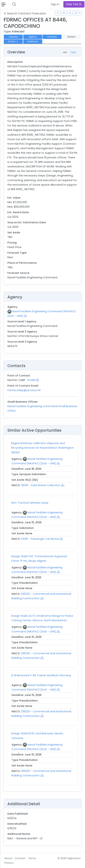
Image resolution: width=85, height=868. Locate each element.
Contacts (52, 37)
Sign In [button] (55, 4)
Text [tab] (73, 52)
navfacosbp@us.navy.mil (24, 390)
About (8, 858)
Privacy (9, 863)
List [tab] (65, 52)
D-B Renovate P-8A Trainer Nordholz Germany (41, 675)
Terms (32, 858)
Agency (33, 37)
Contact (20, 858)
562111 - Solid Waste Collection (41, 485)
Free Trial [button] (74, 4)
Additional (33, 41)
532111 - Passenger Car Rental (40, 539)
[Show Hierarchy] (25, 316)
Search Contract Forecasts (25, 13)
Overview (13, 37)
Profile (33, 380)
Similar (13, 41)
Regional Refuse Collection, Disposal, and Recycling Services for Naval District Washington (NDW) (42, 448)
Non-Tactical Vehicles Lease (30, 503)
